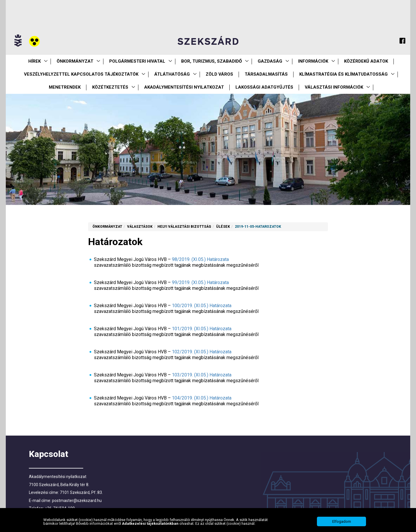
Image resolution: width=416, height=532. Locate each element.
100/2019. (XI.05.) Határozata (202, 306)
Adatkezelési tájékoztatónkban (151, 523)
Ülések (223, 227)
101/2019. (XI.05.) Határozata (202, 329)
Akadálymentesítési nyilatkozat (184, 87)
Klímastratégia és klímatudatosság (343, 74)
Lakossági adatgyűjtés (264, 87)
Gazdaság (270, 61)
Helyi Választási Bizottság (184, 227)
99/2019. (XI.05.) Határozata (200, 282)
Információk (313, 61)
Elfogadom (342, 521)
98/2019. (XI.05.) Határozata (200, 259)
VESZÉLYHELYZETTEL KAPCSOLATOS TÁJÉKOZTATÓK (81, 74)
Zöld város (219, 74)
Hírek (35, 61)
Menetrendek (65, 87)
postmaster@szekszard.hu (77, 501)
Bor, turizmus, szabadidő (211, 61)
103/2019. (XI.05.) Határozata (202, 375)
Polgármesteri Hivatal (137, 61)
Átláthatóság (172, 74)
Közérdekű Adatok (366, 61)
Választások (140, 227)
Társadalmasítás (266, 74)
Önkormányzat (75, 61)
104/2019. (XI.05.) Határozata (202, 398)
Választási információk (334, 87)
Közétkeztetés (110, 87)
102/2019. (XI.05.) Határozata (202, 352)
